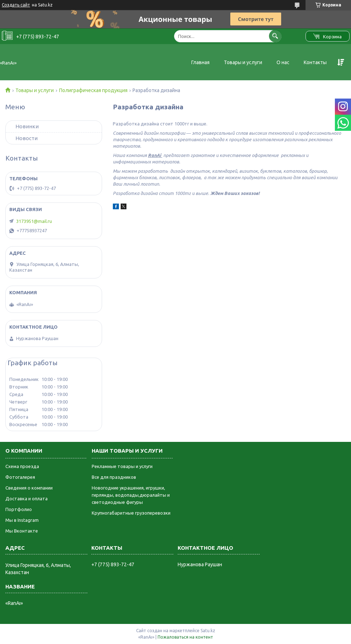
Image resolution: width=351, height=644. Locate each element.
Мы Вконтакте (22, 531)
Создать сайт (16, 5)
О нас (283, 62)
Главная (200, 62)
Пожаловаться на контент (185, 637)
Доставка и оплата (27, 498)
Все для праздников (114, 477)
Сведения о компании (29, 488)
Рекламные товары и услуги (122, 466)
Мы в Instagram (22, 520)
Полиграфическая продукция (93, 90)
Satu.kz (208, 631)
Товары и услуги (243, 62)
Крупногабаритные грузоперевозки (131, 513)
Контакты (315, 62)
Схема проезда (22, 466)
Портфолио (19, 509)
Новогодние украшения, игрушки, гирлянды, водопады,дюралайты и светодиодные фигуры (131, 495)
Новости (27, 138)
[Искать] (275, 36)
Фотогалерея (20, 477)
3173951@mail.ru (34, 221)
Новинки (27, 126)
